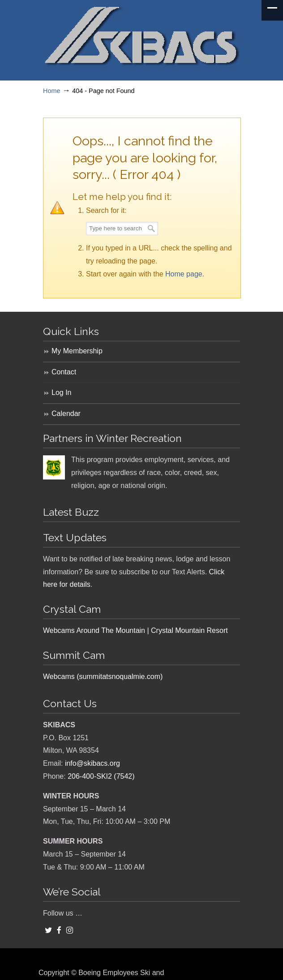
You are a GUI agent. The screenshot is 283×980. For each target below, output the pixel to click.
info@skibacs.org (92, 763)
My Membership (77, 351)
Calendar (66, 414)
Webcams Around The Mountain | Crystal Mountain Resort (135, 630)
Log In (61, 392)
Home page (184, 274)
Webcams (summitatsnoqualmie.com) (103, 677)
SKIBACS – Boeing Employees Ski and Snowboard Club (141, 36)
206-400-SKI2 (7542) (101, 776)
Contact (64, 372)
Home (51, 91)
